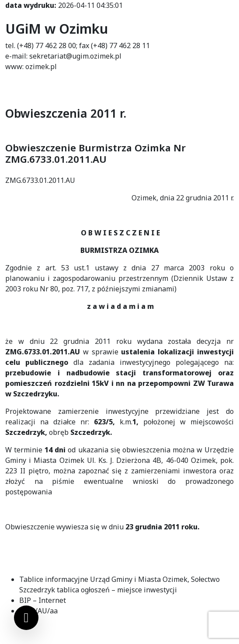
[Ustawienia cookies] (26, 618)
